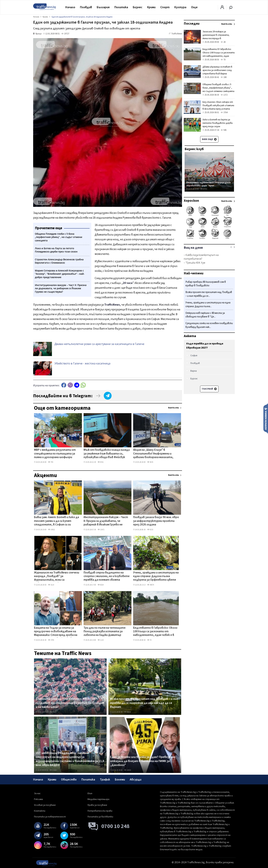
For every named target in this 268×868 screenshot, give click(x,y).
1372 (224, 95)
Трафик (105, 780)
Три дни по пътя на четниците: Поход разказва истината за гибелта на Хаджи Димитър (105, 632)
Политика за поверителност (50, 817)
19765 (204, 189)
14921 (51, 530)
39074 (151, 585)
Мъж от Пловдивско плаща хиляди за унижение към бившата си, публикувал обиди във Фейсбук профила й (107, 454)
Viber (70, 385)
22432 (128, 770)
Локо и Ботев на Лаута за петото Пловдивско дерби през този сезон (218, 123)
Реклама (38, 799)
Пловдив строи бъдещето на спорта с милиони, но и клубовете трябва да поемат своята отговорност (107, 577)
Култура (180, 7)
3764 (224, 112)
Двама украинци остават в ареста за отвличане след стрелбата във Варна (217, 70)
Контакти (40, 811)
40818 (128, 712)
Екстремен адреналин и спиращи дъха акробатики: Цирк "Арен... (208, 184)
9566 (53, 712)
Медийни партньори (98, 799)
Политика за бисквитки (100, 817)
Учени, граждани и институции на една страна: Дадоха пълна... (208, 305)
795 (51, 462)
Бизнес (138, 7)
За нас (37, 793)
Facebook (64, 385)
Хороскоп (191, 201)
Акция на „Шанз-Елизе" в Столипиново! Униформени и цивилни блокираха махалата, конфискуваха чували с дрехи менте (153, 454)
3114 (51, 585)
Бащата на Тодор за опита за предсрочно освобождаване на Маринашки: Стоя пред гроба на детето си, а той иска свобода (56, 632)
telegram (77, 385)
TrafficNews (177, 34)
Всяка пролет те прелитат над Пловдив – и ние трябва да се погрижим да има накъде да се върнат (144, 703)
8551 (101, 462)
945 (224, 130)
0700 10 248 (115, 826)
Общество (69, 780)
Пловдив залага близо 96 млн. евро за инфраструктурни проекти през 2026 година (156, 521)
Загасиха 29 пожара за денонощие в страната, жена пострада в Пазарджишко (216, 37)
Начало (70, 7)
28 (223, 42)
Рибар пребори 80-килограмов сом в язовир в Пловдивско (206, 284)
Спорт (165, 7)
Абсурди (136, 780)
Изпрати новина (266, 418)
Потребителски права (100, 811)
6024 (101, 585)
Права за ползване (97, 805)
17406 (53, 770)
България (103, 7)
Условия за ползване (45, 805)
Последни (192, 24)
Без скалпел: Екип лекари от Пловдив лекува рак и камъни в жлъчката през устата (218, 105)
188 (224, 77)
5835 (150, 462)
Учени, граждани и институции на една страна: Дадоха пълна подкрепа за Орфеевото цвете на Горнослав (156, 577)
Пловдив (86, 7)
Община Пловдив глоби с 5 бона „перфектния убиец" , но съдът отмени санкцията (218, 88)
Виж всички (174, 408)
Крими (151, 7)
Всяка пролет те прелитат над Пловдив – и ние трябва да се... (209, 294)
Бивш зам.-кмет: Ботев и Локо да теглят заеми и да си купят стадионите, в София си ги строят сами (56, 521)
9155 (150, 530)
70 (149, 640)
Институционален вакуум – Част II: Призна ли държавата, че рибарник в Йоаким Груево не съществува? (106, 521)
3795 (51, 640)
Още (194, 7)
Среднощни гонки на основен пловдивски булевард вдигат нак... (209, 325)
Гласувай (209, 389)
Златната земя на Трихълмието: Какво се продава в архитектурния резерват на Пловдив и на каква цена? (70, 703)
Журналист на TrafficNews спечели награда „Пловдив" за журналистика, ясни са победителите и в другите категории (57, 577)
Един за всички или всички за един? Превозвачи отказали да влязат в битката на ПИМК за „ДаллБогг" (143, 761)
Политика (121, 7)
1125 (101, 640)
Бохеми (120, 780)
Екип (90, 793)
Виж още (209, 139)
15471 (101, 530)
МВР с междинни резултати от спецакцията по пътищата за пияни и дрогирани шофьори (55, 454)
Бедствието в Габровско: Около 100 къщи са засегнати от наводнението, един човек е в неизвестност (155, 632)
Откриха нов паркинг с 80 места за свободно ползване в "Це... (205, 315)
